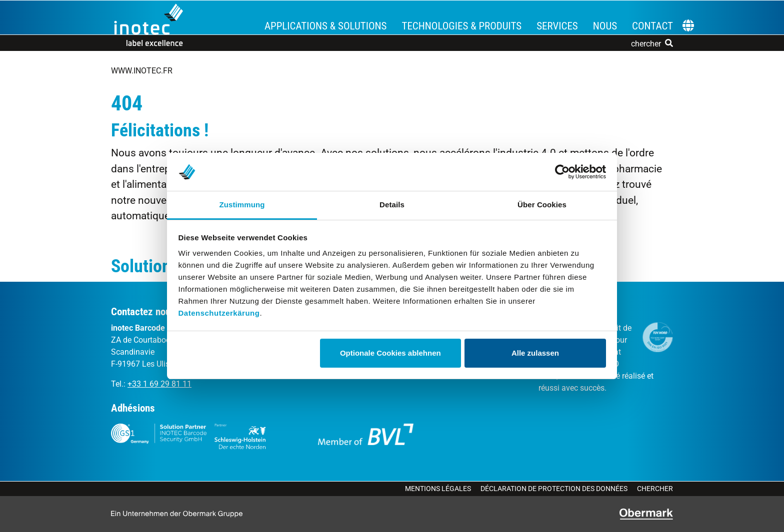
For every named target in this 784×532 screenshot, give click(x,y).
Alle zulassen (535, 353)
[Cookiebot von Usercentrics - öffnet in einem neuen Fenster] (562, 172)
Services (557, 26)
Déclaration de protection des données (554, 489)
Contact (652, 26)
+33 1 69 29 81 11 (159, 384)
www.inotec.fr (142, 71)
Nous (605, 26)
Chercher (655, 489)
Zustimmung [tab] (242, 205)
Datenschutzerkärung (219, 313)
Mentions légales (438, 489)
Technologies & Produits (461, 26)
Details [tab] (392, 205)
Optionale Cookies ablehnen (390, 353)
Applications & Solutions (326, 26)
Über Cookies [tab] (542, 205)
